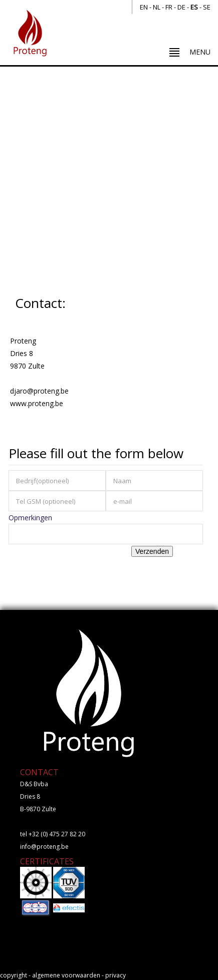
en (144, 7)
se (207, 7)
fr (169, 7)
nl (157, 7)
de (181, 7)
